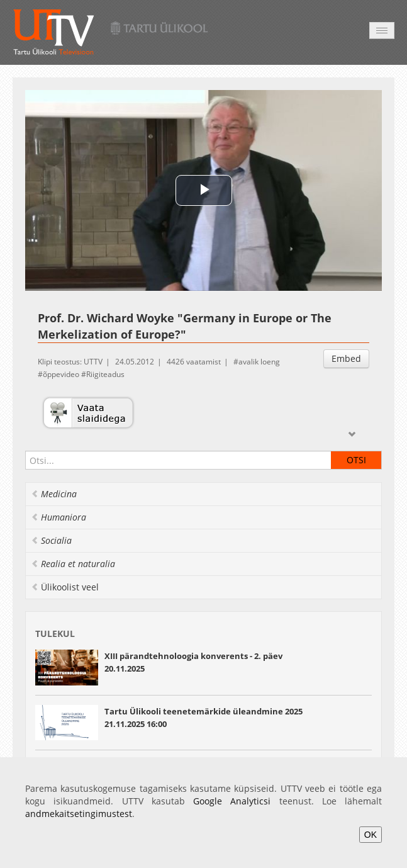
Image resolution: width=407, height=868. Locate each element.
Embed (346, 358)
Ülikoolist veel (65, 587)
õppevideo (61, 374)
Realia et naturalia (73, 564)
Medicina (54, 494)
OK (371, 835)
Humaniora (59, 517)
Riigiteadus (105, 374)
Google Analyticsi (232, 801)
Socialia (51, 540)
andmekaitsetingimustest (79, 814)
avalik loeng (259, 362)
